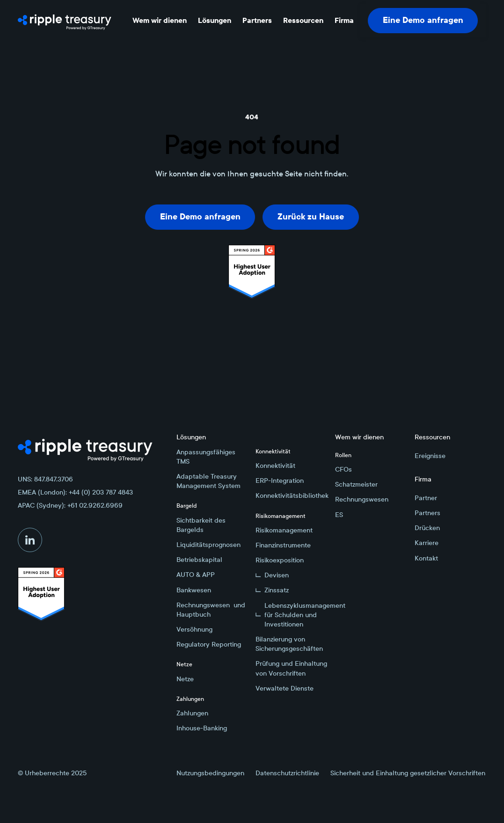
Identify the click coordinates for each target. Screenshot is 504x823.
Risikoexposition (280, 560)
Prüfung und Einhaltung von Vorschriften (291, 668)
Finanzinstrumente (283, 545)
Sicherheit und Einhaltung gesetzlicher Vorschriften (408, 773)
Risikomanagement (284, 530)
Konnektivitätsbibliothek (292, 495)
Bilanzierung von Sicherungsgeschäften (289, 644)
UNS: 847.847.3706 (45, 479)
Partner (426, 498)
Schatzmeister (356, 484)
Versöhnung (194, 629)
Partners (427, 513)
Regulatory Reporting (209, 644)
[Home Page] (65, 21)
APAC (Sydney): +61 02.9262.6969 (70, 505)
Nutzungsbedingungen (210, 773)
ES (339, 515)
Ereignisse (430, 456)
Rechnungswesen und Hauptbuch (211, 610)
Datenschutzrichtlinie (287, 773)
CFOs (343, 469)
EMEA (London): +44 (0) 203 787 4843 (75, 492)
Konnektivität (275, 466)
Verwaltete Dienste (285, 688)
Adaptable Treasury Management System (208, 481)
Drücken (427, 528)
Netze (185, 679)
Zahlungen (192, 713)
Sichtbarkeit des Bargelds (201, 525)
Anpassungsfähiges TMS (206, 457)
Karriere (427, 543)
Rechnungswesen (362, 499)
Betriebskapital (199, 560)
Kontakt (426, 558)
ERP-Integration (280, 481)
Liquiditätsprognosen (208, 545)
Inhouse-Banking (202, 728)
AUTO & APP (196, 575)
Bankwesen (194, 590)
